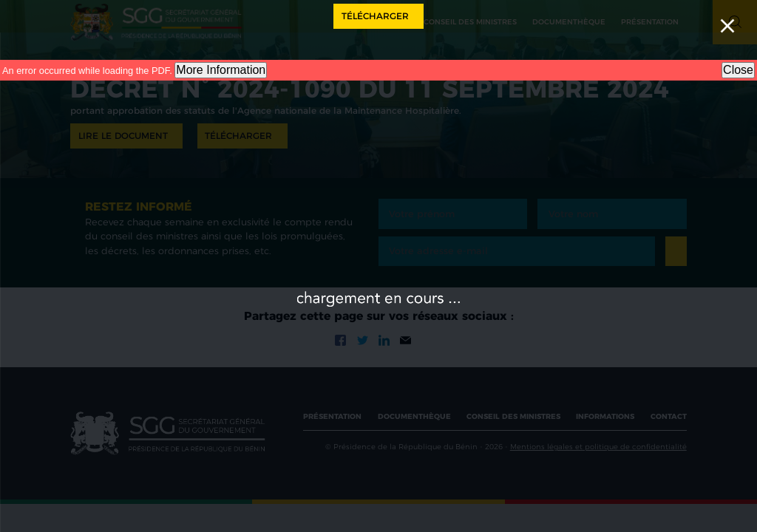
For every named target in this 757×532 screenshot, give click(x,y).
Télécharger (375, 16)
